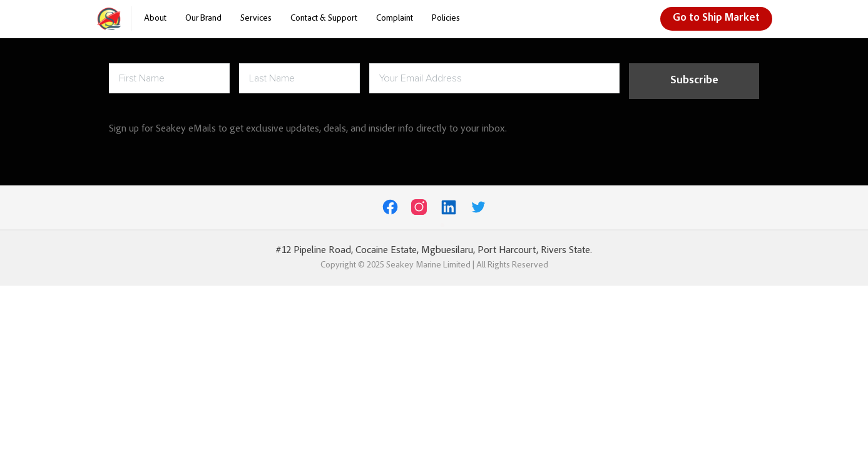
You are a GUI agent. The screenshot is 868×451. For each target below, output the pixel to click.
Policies (446, 19)
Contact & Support (324, 19)
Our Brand (203, 19)
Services (256, 19)
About (155, 19)
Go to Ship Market (716, 18)
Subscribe (694, 81)
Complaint (395, 19)
